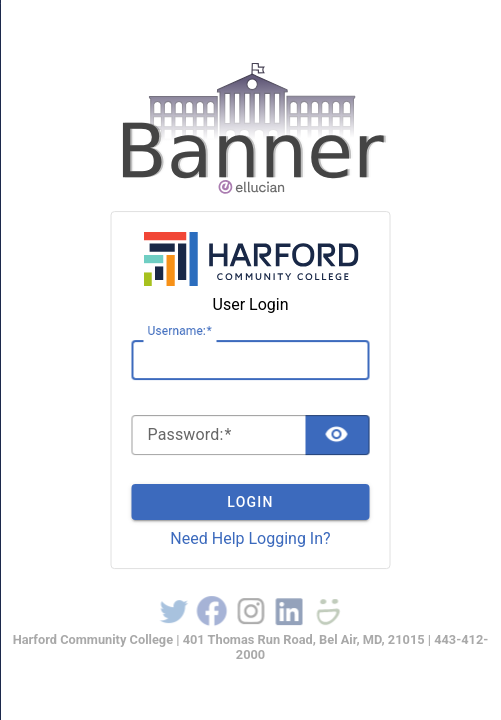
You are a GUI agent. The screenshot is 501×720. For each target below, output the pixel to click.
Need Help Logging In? (250, 538)
